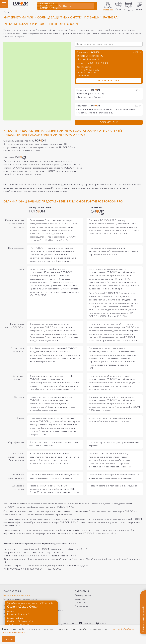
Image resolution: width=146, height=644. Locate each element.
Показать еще (109, 122)
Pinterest (102, 623)
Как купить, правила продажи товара (20, 599)
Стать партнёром (83, 596)
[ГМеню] (4, 4)
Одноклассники (66, 623)
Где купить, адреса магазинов (17, 596)
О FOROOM (80, 603)
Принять (9, 639)
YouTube (85, 623)
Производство (82, 607)
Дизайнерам (80, 599)
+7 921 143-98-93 (95, 63)
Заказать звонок (109, 81)
